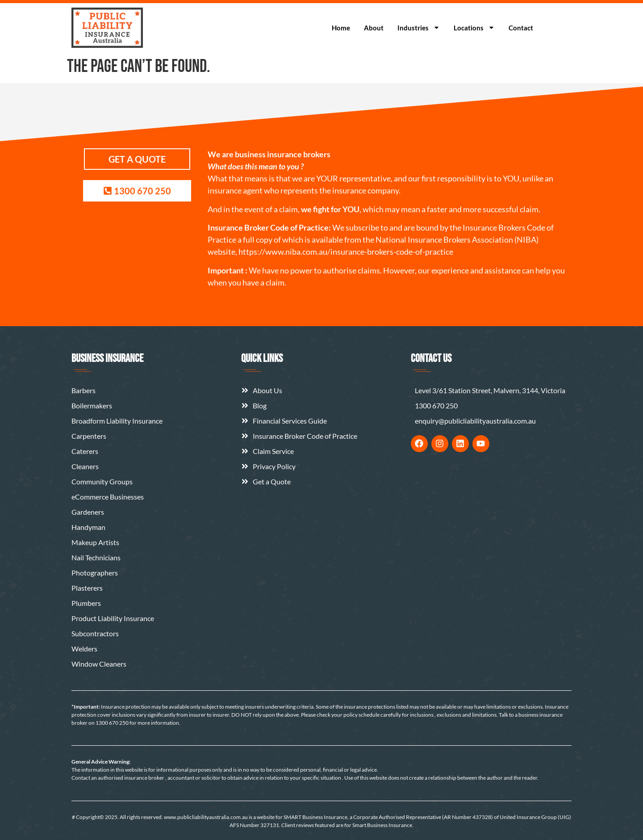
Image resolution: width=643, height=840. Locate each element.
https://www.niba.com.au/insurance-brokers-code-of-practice (346, 252)
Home (341, 28)
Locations (474, 27)
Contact (521, 28)
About (374, 28)
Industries (419, 27)
